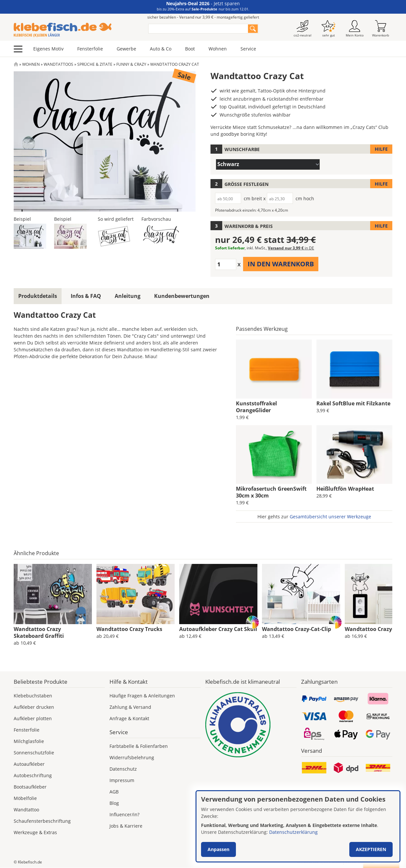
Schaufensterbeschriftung (42, 821)
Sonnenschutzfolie (34, 753)
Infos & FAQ (86, 296)
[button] (30, 236)
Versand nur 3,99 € (291, 248)
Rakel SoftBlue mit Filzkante (353, 403)
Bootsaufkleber (30, 787)
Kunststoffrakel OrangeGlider (256, 407)
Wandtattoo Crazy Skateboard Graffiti (39, 632)
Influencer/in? (124, 814)
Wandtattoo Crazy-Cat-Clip (297, 629)
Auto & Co (161, 49)
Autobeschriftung (33, 775)
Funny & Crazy (131, 64)
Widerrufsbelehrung (132, 757)
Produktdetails (38, 296)
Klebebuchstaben (33, 696)
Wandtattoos (58, 64)
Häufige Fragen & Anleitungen (142, 696)
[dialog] (298, 826)
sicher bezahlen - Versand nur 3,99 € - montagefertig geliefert (203, 17)
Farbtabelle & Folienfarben (139, 746)
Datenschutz (123, 769)
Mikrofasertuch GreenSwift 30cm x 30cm (271, 492)
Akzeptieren (371, 849)
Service (248, 49)
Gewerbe (126, 49)
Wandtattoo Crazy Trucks (129, 629)
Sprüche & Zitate (95, 64)
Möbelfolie (25, 798)
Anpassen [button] (218, 849)
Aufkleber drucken (34, 707)
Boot (190, 49)
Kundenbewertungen (182, 296)
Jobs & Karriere (126, 826)
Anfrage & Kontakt (129, 718)
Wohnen (218, 49)
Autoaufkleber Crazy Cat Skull (218, 629)
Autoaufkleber (29, 764)
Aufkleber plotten (33, 718)
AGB (114, 792)
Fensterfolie (90, 49)
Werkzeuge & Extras (35, 832)
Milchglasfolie (29, 741)
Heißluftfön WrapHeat (345, 489)
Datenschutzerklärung (293, 832)
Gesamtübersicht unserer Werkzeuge (330, 517)
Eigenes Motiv (48, 49)
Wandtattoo (26, 810)
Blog (114, 803)
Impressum (122, 780)
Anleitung (128, 296)
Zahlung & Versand (130, 707)
